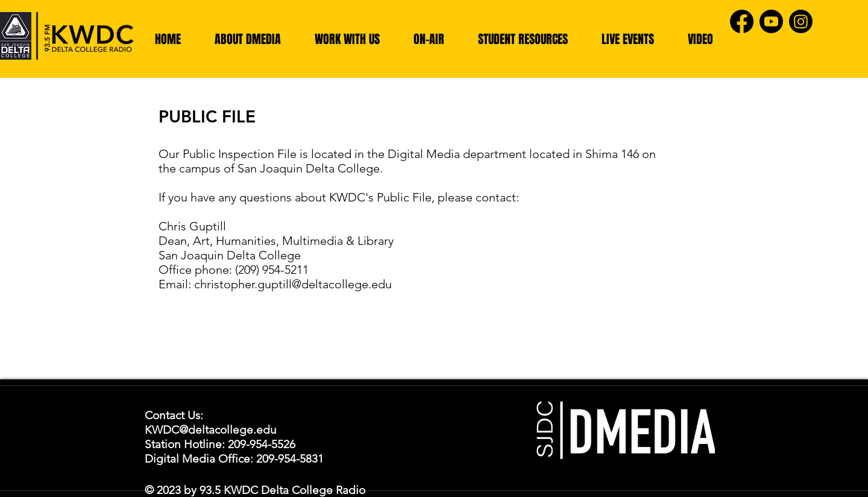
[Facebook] (742, 21)
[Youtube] (771, 21)
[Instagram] (801, 21)
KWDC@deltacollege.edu (211, 430)
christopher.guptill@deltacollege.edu (293, 284)
